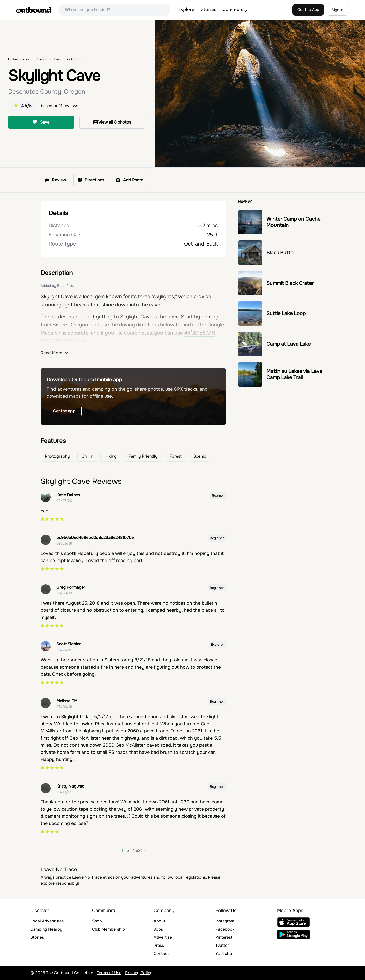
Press (159, 945)
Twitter (222, 945)
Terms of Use (109, 973)
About (159, 921)
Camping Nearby (46, 929)
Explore (186, 10)
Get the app (64, 411)
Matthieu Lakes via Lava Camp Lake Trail (294, 374)
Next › (139, 850)
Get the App (308, 10)
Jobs (158, 929)
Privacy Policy (139, 973)
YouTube (224, 953)
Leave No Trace (87, 877)
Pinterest (224, 937)
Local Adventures (47, 921)
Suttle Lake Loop (286, 314)
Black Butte (280, 253)
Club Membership (108, 929)
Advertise (163, 937)
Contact (161, 953)
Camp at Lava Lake (288, 344)
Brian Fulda (66, 286)
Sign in (337, 10)
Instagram (225, 921)
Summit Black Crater (290, 283)
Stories (208, 10)
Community (235, 10)
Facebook (225, 929)
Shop (97, 921)
